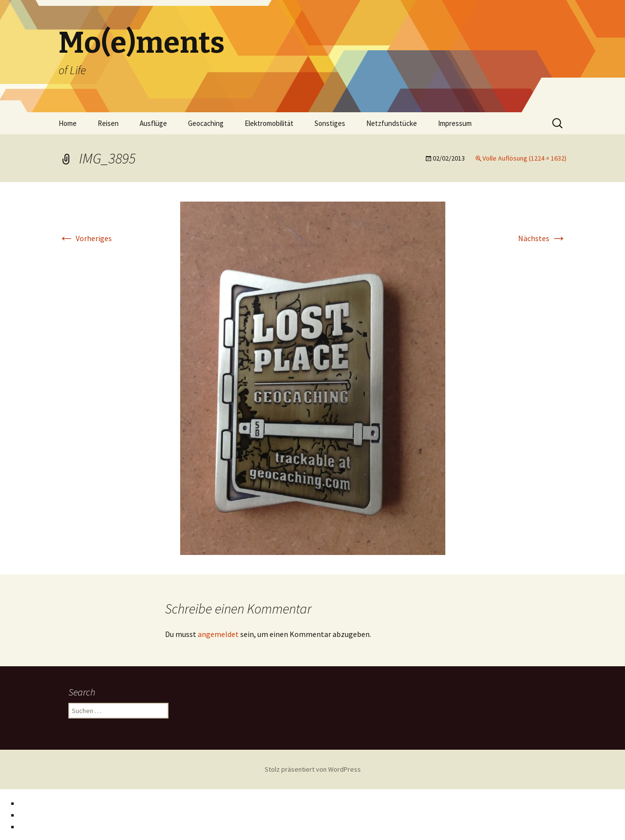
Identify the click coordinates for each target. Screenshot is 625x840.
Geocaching (206, 123)
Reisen (108, 123)
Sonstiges (330, 123)
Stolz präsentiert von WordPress (313, 769)
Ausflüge (153, 123)
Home (68, 123)
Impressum (455, 123)
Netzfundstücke (392, 123)
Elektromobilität (269, 123)
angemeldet (218, 634)
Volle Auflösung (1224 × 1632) (524, 158)
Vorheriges (85, 238)
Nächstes (542, 238)
